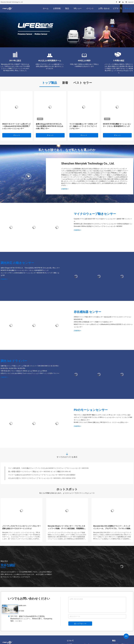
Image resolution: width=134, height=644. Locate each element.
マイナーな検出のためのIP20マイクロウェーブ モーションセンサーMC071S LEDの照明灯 (42, 475)
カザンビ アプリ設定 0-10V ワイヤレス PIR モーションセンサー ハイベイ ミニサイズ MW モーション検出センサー (103, 419)
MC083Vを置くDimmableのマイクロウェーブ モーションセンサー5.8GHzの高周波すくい (103, 224)
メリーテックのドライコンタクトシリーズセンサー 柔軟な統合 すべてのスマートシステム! (22, 527)
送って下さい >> (80, 624)
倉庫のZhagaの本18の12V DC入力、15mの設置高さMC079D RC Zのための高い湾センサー (49, 126)
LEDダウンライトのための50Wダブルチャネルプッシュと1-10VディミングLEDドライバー (30, 373)
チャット (17, 135)
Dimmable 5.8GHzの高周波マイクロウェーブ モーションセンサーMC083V (98, 226)
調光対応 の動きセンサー (17, 263)
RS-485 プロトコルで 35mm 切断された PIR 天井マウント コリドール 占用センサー (101, 422)
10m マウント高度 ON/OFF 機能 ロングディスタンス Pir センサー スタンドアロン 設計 (102, 415)
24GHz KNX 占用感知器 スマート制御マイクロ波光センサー (93, 322)
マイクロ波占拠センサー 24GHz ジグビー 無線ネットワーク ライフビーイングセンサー (83, 126)
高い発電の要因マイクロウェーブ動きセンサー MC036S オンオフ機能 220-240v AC (40, 472)
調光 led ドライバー (14, 361)
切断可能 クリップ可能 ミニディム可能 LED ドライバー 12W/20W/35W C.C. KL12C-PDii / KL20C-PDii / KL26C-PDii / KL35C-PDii (30, 367)
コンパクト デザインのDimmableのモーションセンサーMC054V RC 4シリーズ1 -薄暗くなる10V (30, 274)
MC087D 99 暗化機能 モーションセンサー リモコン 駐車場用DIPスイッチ (117, 125)
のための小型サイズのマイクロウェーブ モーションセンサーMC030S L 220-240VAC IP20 (42, 478)
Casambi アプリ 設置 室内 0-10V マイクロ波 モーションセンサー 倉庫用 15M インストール (103, 220)
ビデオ (116, 8)
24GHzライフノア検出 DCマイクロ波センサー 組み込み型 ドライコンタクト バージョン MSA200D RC (103, 318)
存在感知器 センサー (87, 312)
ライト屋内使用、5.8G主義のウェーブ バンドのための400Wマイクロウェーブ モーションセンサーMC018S (48, 468)
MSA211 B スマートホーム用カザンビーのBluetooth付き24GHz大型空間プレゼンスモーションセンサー (17, 126)
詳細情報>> (65, 189)
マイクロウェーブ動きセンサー (95, 214)
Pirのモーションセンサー (91, 410)
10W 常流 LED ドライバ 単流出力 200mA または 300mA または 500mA (24, 371)
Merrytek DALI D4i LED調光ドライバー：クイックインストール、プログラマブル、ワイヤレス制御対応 (112, 527)
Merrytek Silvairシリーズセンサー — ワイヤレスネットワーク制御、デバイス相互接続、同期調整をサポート (67, 527)
